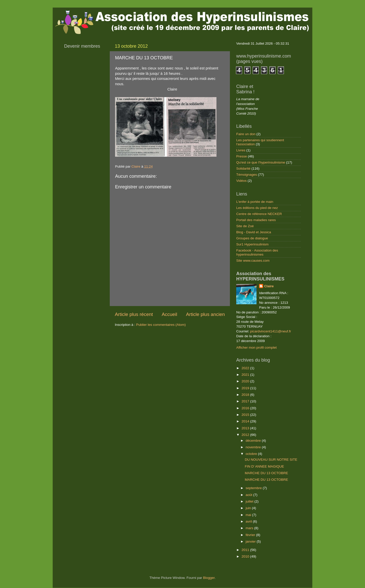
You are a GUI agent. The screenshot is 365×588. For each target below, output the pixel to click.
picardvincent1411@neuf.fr (271, 331)
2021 (246, 375)
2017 (246, 401)
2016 (246, 408)
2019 (246, 388)
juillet (250, 501)
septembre (254, 488)
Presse (242, 156)
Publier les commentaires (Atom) (161, 325)
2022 (246, 368)
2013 (246, 428)
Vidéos (241, 181)
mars (250, 528)
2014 (246, 421)
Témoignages (247, 175)
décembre (254, 441)
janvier (251, 541)
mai (249, 515)
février (251, 535)
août (249, 495)
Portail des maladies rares (256, 220)
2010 (246, 556)
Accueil (169, 314)
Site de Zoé (245, 226)
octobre (252, 454)
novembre (254, 447)
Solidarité (243, 168)
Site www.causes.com (253, 261)
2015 (246, 415)
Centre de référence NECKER (259, 214)
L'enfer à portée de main (255, 202)
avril (249, 521)
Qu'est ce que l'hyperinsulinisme (261, 162)
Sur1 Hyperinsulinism (252, 244)
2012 (246, 435)
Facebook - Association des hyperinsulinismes (257, 252)
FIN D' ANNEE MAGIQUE (264, 466)
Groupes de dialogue (252, 238)
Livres (241, 150)
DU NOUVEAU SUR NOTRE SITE (271, 460)
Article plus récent (134, 314)
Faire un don (246, 134)
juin (249, 508)
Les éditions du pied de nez (257, 208)
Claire (269, 286)
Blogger (209, 578)
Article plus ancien (205, 314)
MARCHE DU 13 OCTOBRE (267, 473)
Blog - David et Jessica (254, 232)
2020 (246, 381)
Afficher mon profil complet (257, 348)
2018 (246, 395)
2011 (246, 550)
